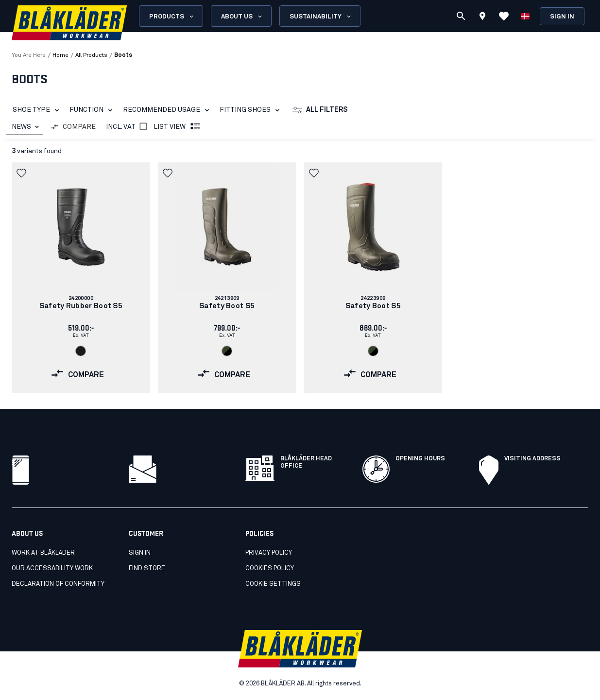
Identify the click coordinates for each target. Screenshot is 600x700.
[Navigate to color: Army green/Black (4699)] (227, 351)
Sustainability (321, 17)
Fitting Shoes (251, 110)
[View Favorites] (504, 16)
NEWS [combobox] (21, 127)
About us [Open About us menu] (242, 17)
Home (60, 55)
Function (93, 110)
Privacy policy (269, 553)
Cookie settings (273, 584)
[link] (81, 278)
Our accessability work (52, 569)
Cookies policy (270, 569)
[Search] (461, 16)
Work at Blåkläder (43, 553)
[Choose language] (525, 16)
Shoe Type (38, 110)
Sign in (562, 17)
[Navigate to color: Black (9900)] (81, 351)
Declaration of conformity (58, 584)
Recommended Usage (168, 110)
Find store (147, 569)
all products (91, 55)
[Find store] (482, 17)
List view (177, 127)
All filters (320, 110)
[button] (22, 173)
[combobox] (24, 127)
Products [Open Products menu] (172, 17)
